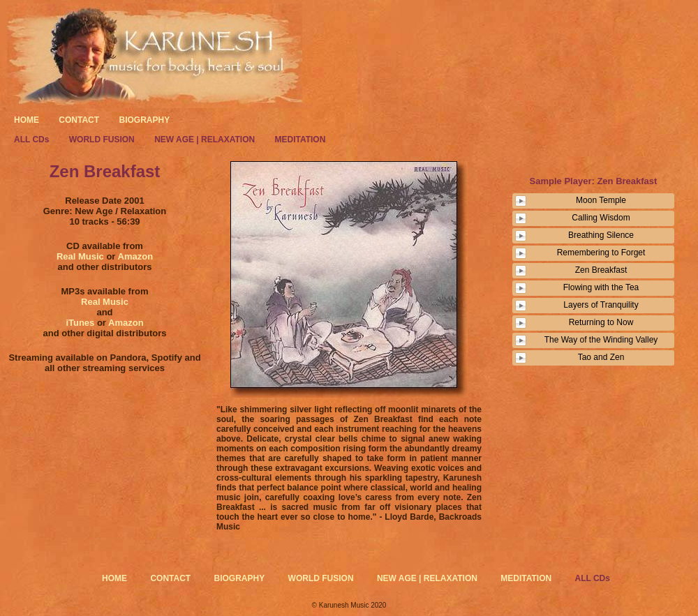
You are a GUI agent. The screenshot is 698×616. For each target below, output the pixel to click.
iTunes (80, 323)
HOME (27, 120)
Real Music (82, 256)
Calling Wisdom (601, 218)
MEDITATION (300, 140)
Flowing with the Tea (601, 287)
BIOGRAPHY (144, 120)
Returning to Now (601, 322)
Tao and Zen (601, 357)
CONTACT (79, 120)
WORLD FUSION (103, 140)
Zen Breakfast (601, 270)
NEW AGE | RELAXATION (206, 140)
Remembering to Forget (601, 253)
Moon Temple (601, 200)
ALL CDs (33, 140)
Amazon (136, 256)
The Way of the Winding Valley (601, 340)
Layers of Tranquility (601, 305)
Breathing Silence (601, 235)
